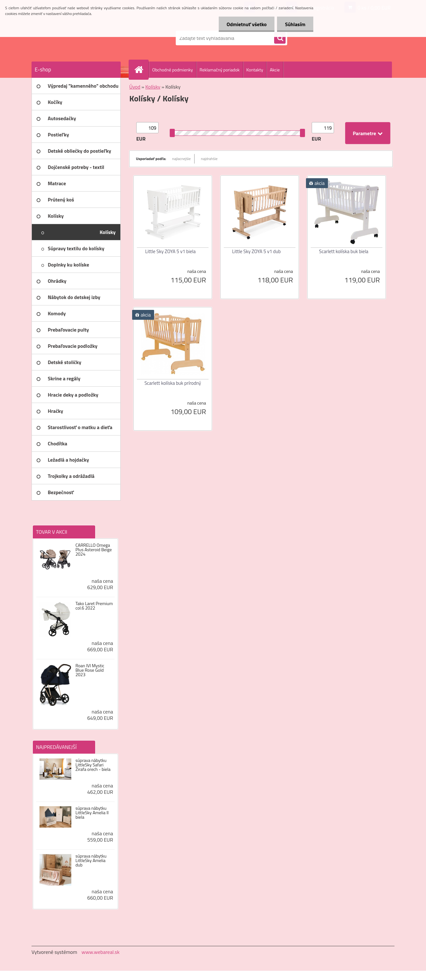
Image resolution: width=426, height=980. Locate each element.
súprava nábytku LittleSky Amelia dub (91, 860)
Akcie (275, 70)
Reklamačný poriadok (220, 70)
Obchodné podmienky (173, 70)
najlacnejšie (182, 159)
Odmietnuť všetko (246, 24)
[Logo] (75, 38)
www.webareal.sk (101, 952)
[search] (280, 38)
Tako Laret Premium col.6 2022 (94, 606)
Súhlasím (295, 24)
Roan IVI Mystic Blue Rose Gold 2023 (90, 670)
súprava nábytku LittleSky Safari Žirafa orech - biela (93, 765)
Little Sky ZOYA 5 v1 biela (170, 251)
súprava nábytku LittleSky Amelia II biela (92, 813)
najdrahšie (209, 159)
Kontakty (255, 70)
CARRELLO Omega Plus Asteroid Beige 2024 (94, 550)
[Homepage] (141, 69)
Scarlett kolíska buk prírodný (173, 383)
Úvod (135, 87)
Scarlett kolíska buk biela (344, 251)
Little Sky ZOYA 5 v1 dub (256, 251)
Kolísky (153, 87)
